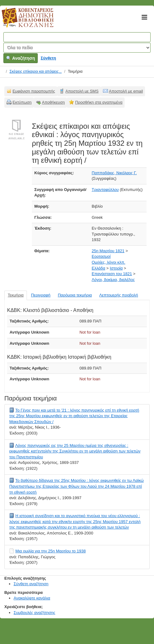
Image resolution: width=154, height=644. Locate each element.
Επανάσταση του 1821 (112, 274)
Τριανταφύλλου (105, 190)
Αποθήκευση (53, 102)
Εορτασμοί (101, 256)
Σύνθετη (49, 58)
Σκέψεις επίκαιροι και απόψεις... (36, 71)
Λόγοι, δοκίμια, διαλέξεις (113, 280)
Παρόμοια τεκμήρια (75, 295)
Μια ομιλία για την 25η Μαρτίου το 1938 (51, 551)
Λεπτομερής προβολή (119, 295)
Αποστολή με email (126, 91)
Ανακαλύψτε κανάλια (32, 598)
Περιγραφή (41, 295)
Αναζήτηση (21, 58)
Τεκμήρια (16, 295)
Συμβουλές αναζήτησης (34, 613)
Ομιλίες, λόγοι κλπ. (109, 262)
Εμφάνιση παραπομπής (34, 91)
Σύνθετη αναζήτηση (31, 584)
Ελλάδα (99, 268)
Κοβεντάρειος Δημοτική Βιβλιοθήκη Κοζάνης (22, 21)
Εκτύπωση (22, 102)
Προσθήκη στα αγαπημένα (99, 102)
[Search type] (77, 48)
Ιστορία (116, 268)
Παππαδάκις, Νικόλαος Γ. (114, 173)
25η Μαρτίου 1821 (108, 251)
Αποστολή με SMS (82, 91)
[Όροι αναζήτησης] (77, 37)
